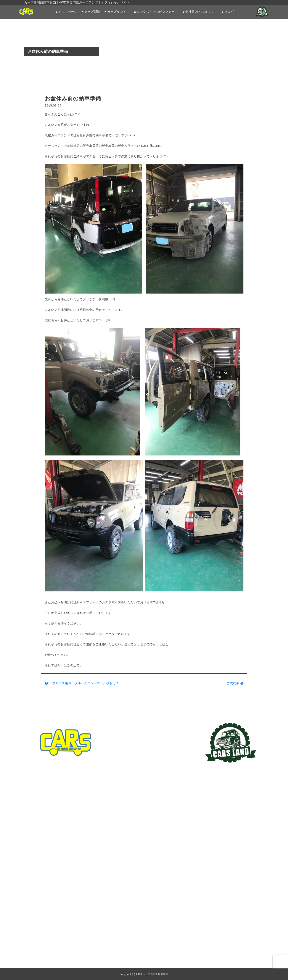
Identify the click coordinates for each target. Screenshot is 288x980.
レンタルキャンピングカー (156, 12)
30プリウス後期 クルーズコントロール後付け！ (82, 683)
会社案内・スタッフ (200, 12)
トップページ (68, 12)
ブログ (229, 12)
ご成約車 (235, 683)
